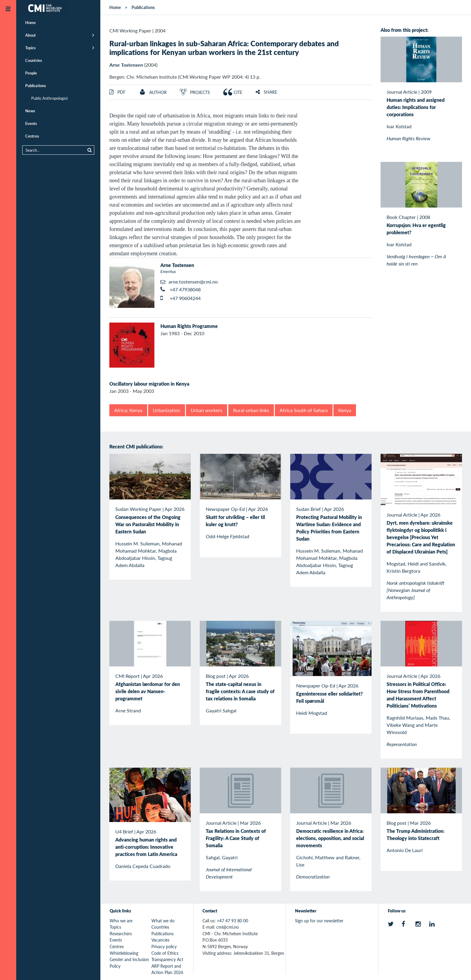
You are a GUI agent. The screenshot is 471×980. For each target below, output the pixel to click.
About (30, 35)
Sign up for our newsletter (319, 921)
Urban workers (207, 410)
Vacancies (160, 940)
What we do (163, 921)
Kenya (345, 410)
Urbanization (167, 410)
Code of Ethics (165, 953)
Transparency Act (167, 959)
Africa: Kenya (128, 410)
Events (31, 123)
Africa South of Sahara (304, 410)
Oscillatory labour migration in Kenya (149, 384)
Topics (30, 48)
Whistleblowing (124, 953)
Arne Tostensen (126, 65)
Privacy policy (164, 946)
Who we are (121, 921)
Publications (36, 85)
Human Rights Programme (189, 326)
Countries (34, 60)
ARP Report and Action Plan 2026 (167, 969)
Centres (32, 136)
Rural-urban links (251, 410)
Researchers (121, 933)
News (30, 111)
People (31, 73)
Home (30, 22)
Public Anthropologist (50, 98)
